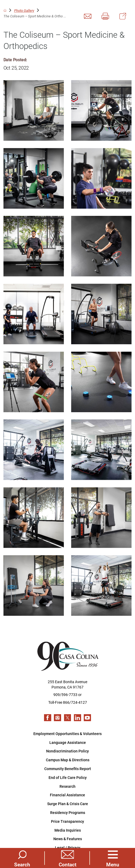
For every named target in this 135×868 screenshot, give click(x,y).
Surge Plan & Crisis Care (68, 804)
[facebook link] (48, 718)
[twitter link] (68, 718)
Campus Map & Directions (68, 760)
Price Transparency (67, 821)
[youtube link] (87, 718)
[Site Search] (22, 858)
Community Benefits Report (68, 769)
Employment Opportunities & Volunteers (67, 734)
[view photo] (34, 110)
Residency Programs (68, 812)
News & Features (68, 839)
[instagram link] (57, 718)
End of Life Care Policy (68, 777)
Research (67, 786)
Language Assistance (68, 742)
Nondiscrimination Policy (67, 751)
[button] (113, 858)
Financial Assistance (67, 795)
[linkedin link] (78, 718)
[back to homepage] (5, 10)
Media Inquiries (68, 830)
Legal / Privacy (68, 848)
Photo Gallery (24, 10)
